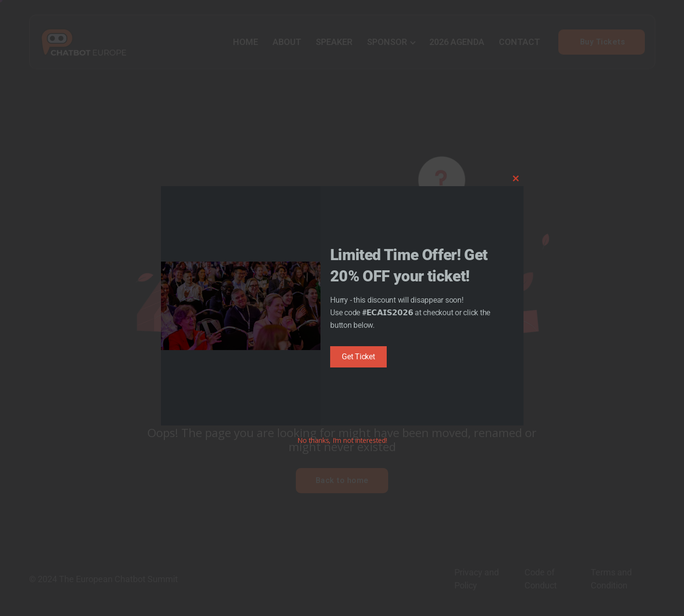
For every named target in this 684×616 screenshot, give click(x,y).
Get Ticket (358, 357)
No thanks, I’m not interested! (342, 440)
